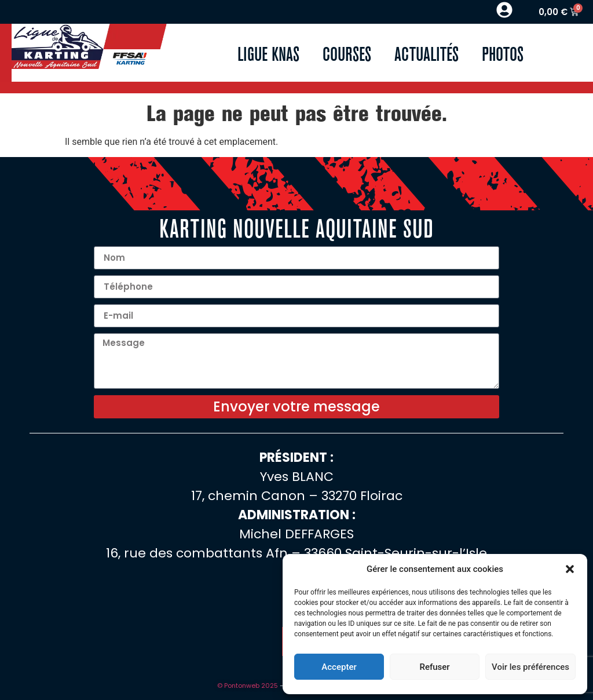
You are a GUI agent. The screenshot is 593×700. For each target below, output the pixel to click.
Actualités (427, 53)
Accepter (339, 667)
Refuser (434, 667)
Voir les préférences (530, 667)
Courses (347, 53)
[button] (570, 569)
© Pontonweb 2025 (248, 686)
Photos (503, 53)
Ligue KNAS (268, 53)
